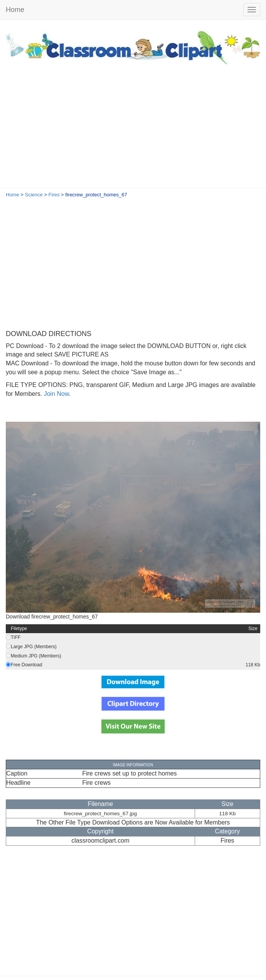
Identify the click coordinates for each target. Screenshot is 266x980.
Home (15, 10)
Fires (54, 195)
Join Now (55, 394)
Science (34, 195)
